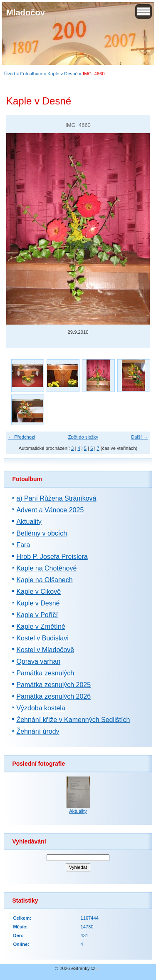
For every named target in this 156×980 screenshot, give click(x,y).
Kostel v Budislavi (42, 638)
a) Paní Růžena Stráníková (56, 498)
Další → (139, 437)
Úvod (10, 74)
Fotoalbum (31, 74)
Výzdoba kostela (41, 708)
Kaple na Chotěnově (46, 568)
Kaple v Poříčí (37, 615)
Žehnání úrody (38, 731)
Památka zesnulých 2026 (53, 696)
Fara (23, 545)
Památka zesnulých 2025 (53, 685)
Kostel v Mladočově (45, 650)
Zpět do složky (83, 437)
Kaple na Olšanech (44, 580)
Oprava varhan (38, 661)
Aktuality (29, 522)
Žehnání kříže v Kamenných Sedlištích (73, 720)
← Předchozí (22, 437)
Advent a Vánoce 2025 (50, 510)
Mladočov (26, 12)
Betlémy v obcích (42, 533)
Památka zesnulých (45, 673)
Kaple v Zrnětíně (41, 626)
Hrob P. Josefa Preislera (52, 557)
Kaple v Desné (63, 74)
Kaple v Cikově (38, 592)
